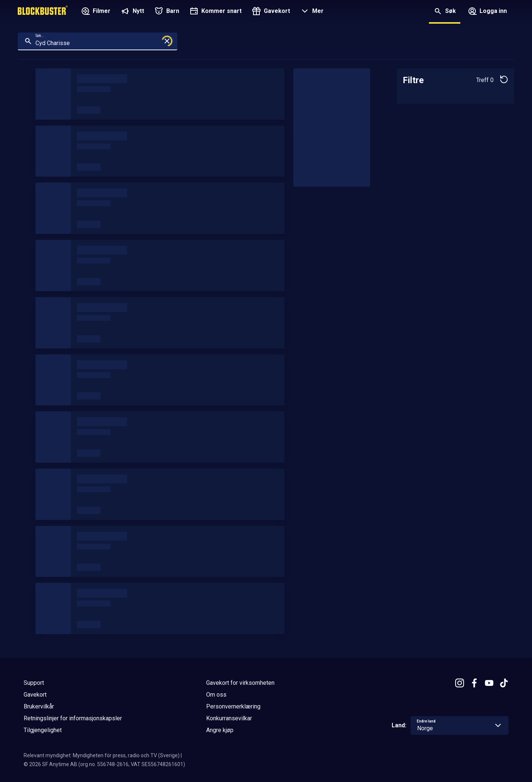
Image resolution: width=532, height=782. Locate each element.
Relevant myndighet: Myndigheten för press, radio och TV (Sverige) (102, 755)
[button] (311, 12)
